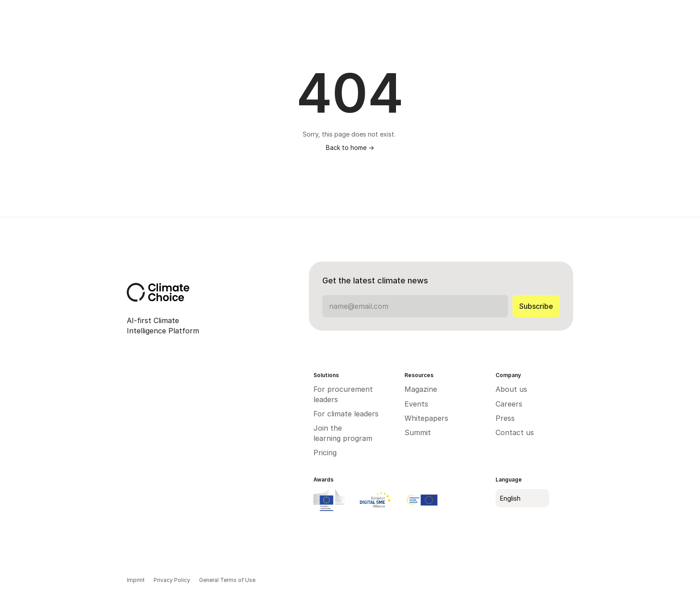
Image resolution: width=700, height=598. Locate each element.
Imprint (136, 580)
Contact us (515, 432)
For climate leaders (346, 414)
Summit (418, 432)
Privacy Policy (172, 580)
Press (505, 418)
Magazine (421, 389)
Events (416, 404)
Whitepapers (427, 418)
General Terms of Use (227, 580)
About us (511, 389)
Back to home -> (350, 147)
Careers (509, 404)
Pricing (325, 453)
